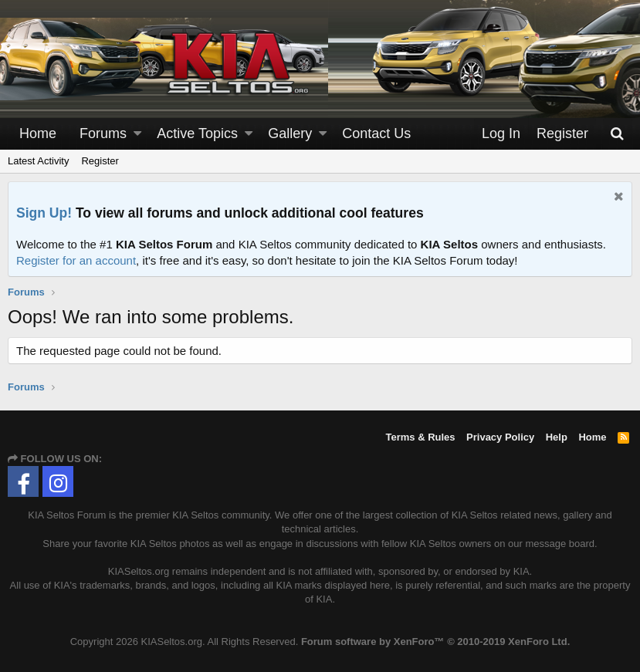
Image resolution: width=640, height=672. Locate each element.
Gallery (290, 133)
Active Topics (197, 133)
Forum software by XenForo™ (435, 642)
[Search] (618, 134)
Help (557, 437)
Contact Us (376, 133)
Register (100, 161)
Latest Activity (38, 161)
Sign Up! (44, 213)
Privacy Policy (500, 437)
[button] (137, 134)
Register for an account (76, 260)
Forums (103, 133)
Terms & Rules (420, 437)
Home (38, 133)
